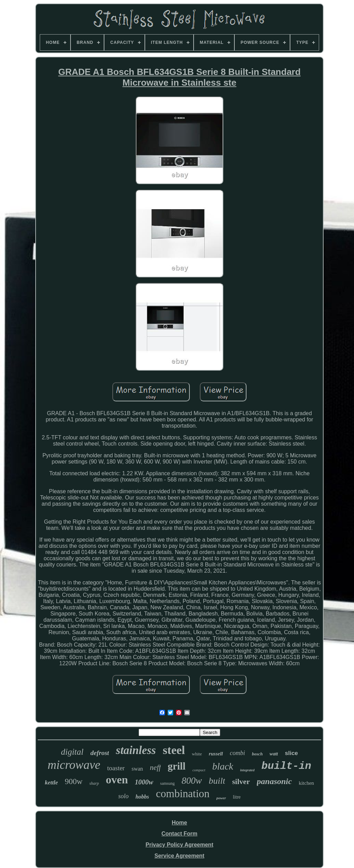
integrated (248, 770)
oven (117, 780)
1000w (144, 782)
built (217, 781)
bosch (257, 754)
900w (73, 781)
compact (199, 770)
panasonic (274, 781)
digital (72, 752)
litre (237, 797)
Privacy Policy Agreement (179, 845)
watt (274, 754)
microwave (74, 765)
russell (216, 754)
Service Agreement (179, 856)
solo (123, 796)
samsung (167, 783)
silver (241, 781)
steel (174, 750)
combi (237, 753)
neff (156, 767)
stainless (136, 750)
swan (137, 769)
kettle (52, 783)
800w (192, 781)
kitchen (306, 783)
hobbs (142, 797)
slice (291, 753)
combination (183, 794)
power (221, 798)
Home (179, 823)
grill (177, 766)
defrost (100, 753)
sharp (94, 783)
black (223, 766)
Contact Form (179, 834)
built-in (286, 766)
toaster (116, 768)
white (197, 754)
